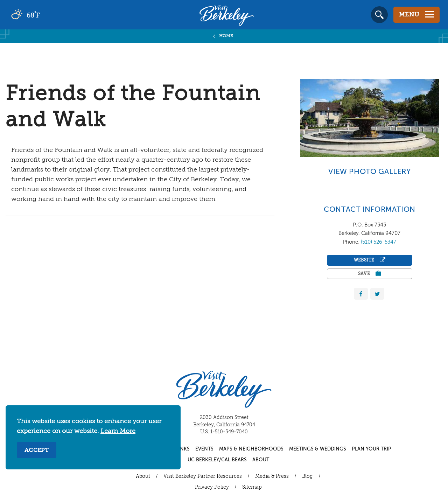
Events (204, 449)
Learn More (118, 431)
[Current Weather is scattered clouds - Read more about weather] (45, 15)
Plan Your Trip (372, 449)
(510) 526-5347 (379, 242)
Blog (307, 476)
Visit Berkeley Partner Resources (203, 476)
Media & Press (272, 476)
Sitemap (252, 487)
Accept (37, 450)
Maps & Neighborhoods (251, 449)
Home (226, 36)
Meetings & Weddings (318, 449)
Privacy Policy (212, 487)
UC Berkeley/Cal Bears (217, 460)
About (261, 460)
